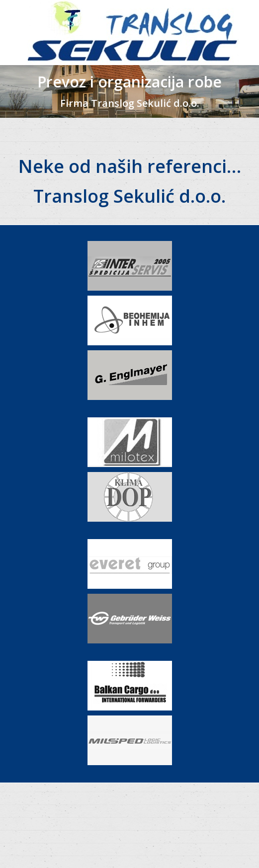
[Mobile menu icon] (16, 33)
